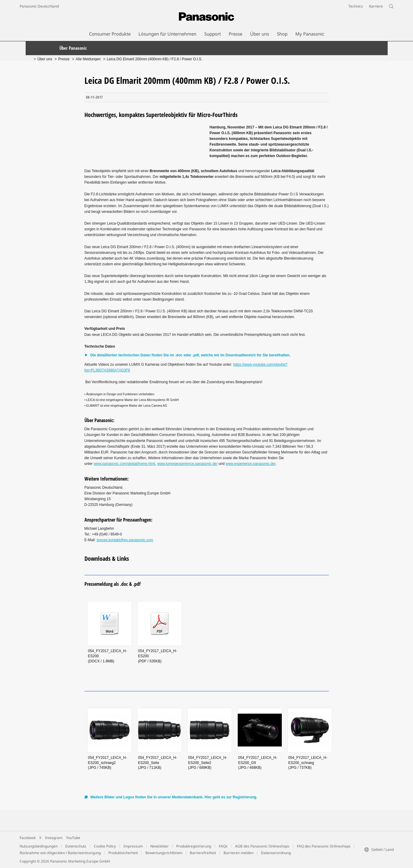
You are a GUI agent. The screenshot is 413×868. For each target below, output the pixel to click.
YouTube (73, 838)
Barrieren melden (238, 853)
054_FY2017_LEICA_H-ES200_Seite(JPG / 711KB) (158, 763)
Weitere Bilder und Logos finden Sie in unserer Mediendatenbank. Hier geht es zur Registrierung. (174, 797)
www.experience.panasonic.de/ (251, 464)
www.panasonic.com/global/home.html (124, 464)
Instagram (54, 838)
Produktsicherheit (123, 853)
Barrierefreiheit (203, 853)
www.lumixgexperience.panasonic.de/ (187, 464)
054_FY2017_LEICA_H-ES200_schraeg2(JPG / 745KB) (108, 763)
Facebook (28, 838)
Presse (64, 59)
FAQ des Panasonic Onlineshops (324, 846)
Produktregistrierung (194, 846)
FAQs (223, 846)
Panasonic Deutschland (39, 6)
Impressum (133, 846)
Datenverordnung (276, 853)
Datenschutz (76, 846)
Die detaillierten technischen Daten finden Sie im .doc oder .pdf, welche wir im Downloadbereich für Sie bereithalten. (191, 355)
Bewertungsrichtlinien (164, 853)
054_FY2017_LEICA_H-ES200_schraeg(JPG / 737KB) (308, 763)
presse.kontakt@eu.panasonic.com (125, 540)
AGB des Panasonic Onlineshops (262, 846)
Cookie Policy (105, 846)
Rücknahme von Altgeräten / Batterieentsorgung (60, 853)
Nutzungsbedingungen (39, 846)
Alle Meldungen (88, 59)
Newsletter (159, 846)
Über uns (45, 59)
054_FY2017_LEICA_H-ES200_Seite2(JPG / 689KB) (208, 763)
